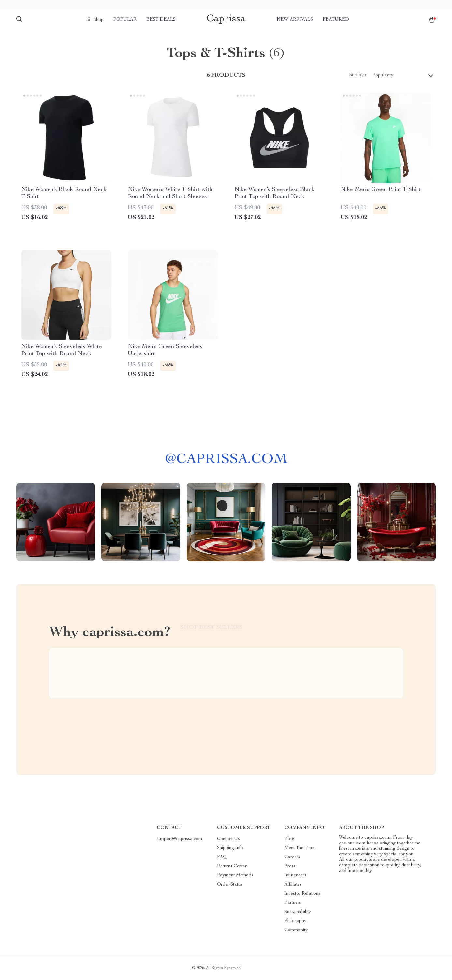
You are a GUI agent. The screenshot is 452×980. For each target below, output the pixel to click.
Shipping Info (230, 848)
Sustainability (298, 912)
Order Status (230, 885)
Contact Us (228, 839)
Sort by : (358, 75)
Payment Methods (235, 875)
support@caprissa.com (180, 839)
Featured (336, 20)
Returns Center (232, 866)
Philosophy (295, 921)
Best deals (161, 20)
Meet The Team (300, 848)
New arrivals (295, 20)
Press (290, 866)
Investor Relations (302, 894)
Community (296, 930)
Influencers (295, 875)
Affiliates (293, 885)
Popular (125, 20)
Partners (293, 903)
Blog (289, 839)
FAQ (222, 857)
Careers (292, 857)
